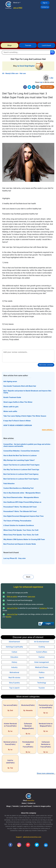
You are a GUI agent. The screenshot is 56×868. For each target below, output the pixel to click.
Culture (14, 652)
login (41, 82)
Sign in (45, 3)
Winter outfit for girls (11, 407)
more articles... (48, 430)
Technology (42, 683)
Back (28, 577)
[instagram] (19, 845)
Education (14, 657)
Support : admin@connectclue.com (28, 837)
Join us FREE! (18, 8)
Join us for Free (12, 608)
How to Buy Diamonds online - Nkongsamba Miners (22, 493)
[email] (38, 87)
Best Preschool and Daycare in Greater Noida (20, 544)
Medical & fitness (42, 667)
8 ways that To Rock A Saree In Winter (17, 421)
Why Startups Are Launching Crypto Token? (19, 460)
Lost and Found (26, 806)
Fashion (42, 657)
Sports (42, 678)
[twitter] (29, 87)
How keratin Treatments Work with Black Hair (20, 386)
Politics (42, 672)
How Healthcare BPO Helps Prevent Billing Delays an (22, 502)
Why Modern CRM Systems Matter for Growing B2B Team (24, 539)
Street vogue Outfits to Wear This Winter (18, 402)
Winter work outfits (10, 411)
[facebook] (25, 87)
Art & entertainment (42, 642)
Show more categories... (46, 773)
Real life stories (14, 678)
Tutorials (28, 45)
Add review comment (46, 365)
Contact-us (45, 7)
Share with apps (47, 87)
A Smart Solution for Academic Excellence (19, 525)
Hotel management (42, 662)
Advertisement (14, 642)
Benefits (9, 617)
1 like (51, 78)
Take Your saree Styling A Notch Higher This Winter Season (25, 416)
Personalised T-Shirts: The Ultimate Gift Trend (20, 507)
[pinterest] (28, 845)
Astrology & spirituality (14, 647)
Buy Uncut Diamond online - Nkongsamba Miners (21, 497)
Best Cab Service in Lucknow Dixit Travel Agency (21, 474)
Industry (14, 667)
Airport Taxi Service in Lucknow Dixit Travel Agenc (22, 465)
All (3, 73)
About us (16, 3)
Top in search (14, 688)
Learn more (31, 597)
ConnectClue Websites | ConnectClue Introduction (21, 451)
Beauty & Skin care (12, 73)
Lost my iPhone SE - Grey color (15, 558)
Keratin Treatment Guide (12, 397)
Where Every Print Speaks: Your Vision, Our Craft (21, 530)
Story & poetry (14, 683)
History (14, 662)
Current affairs (42, 652)
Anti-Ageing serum (10, 381)
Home (24, 803)
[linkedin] (46, 845)
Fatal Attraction (9, 484)
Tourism (42, 688)
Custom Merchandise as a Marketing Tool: (19, 488)
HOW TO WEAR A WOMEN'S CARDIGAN (18, 425)
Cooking (42, 647)
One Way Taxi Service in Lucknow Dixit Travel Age (21, 470)
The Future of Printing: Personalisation (17, 521)
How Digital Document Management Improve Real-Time (23, 516)
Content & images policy (42, 806)
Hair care (23, 73)
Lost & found (46, 45)
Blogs (10, 45)
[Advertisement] (28, 26)
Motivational (14, 672)
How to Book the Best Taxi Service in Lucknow (20, 456)
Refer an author (12, 597)
